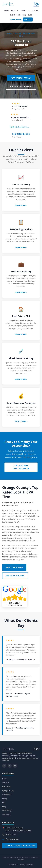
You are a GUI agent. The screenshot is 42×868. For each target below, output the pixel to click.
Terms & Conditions (27, 865)
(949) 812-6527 (11, 834)
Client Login (15, 15)
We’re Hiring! (16, 19)
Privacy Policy (13, 865)
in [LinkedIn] (15, 766)
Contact (28, 19)
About (15, 10)
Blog (30, 15)
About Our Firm (14, 567)
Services (25, 10)
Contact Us (6, 814)
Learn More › (21, 205)
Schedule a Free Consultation (20, 846)
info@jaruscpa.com (12, 839)
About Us (6, 783)
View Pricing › (21, 421)
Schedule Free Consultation (21, 467)
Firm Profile (6, 787)
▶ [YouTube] (10, 766)
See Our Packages (15, 576)
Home (6, 10)
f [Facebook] (4, 766)
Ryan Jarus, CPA (8, 791)
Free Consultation (21, 78)
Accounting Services (21, 86)
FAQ (24, 15)
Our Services (7, 795)
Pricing (35, 10)
